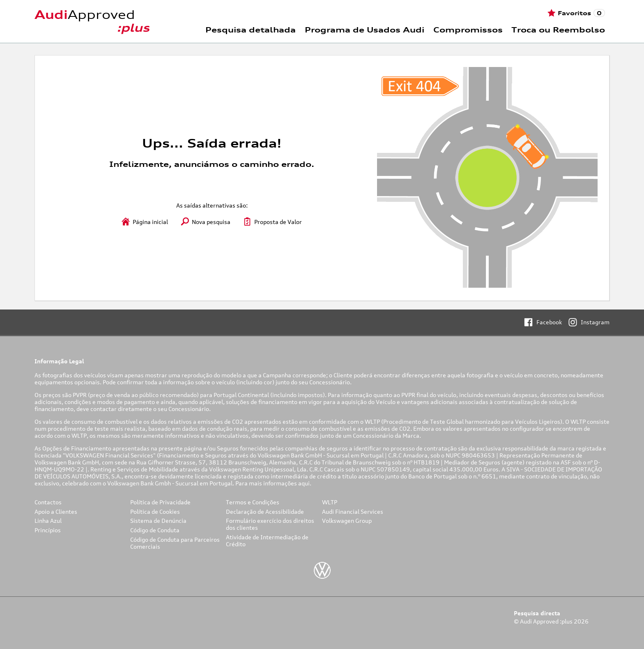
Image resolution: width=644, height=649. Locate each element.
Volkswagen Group (347, 521)
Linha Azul (48, 521)
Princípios (48, 530)
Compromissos (468, 30)
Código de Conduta (155, 530)
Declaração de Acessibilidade (265, 512)
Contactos (48, 502)
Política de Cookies (155, 512)
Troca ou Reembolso (558, 30)
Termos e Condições (253, 502)
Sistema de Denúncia (158, 521)
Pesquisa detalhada (251, 30)
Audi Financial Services (353, 512)
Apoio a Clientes (56, 512)
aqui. (305, 483)
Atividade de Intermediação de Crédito (267, 540)
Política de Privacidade (160, 502)
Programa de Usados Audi (365, 30)
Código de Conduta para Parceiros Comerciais (175, 543)
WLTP (330, 502)
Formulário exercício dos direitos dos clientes (270, 524)
